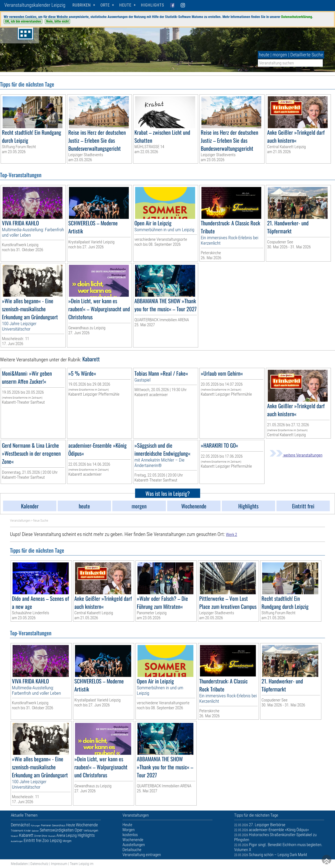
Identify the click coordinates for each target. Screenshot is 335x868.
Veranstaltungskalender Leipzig (35, 5)
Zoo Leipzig (52, 840)
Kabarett (26, 835)
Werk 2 (231, 535)
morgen (280, 55)
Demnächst (20, 825)
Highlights (153, 5)
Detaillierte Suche (307, 55)
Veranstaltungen (20, 521)
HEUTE (125, 5)
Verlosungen (91, 830)
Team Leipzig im (82, 864)
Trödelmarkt (17, 831)
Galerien (35, 831)
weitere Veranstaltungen (296, 455)
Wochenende (87, 825)
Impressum (59, 864)
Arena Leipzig (67, 835)
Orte (105, 5)
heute (264, 55)
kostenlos (130, 835)
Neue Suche (41, 521)
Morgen (67, 841)
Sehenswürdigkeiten (57, 830)
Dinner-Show (41, 836)
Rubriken (82, 5)
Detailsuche (132, 850)
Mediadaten (19, 864)
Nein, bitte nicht (57, 21)
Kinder (27, 831)
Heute (71, 825)
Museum (15, 836)
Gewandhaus (59, 825)
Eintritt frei (33, 840)
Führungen (35, 826)
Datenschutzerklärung (297, 17)
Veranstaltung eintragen (142, 855)
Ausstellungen (17, 841)
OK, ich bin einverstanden (23, 21)
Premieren (46, 825)
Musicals (52, 836)
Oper (79, 830)
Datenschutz (39, 864)
